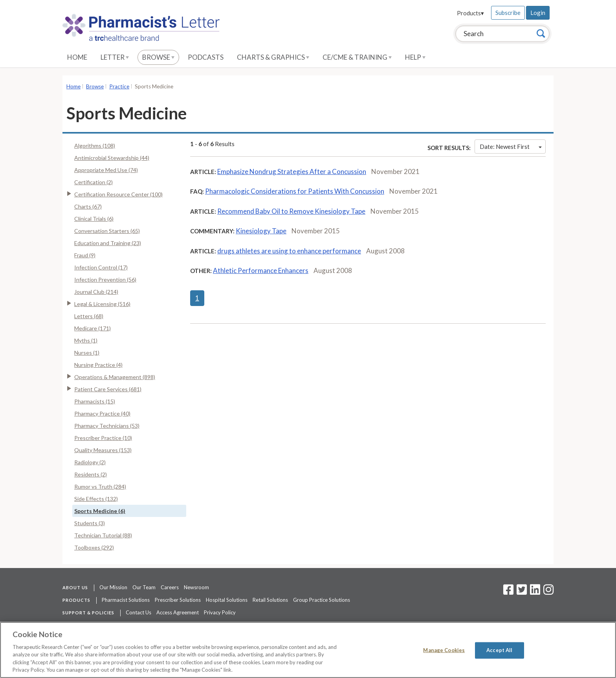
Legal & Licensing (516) (102, 304)
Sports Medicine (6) (100, 511)
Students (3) (90, 523)
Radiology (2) (90, 462)
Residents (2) (91, 474)
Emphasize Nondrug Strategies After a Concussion (292, 171)
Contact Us (138, 612)
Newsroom (196, 587)
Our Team (144, 587)
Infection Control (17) (101, 267)
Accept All (499, 650)
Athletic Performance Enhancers (261, 270)
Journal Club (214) (96, 292)
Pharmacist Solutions (126, 600)
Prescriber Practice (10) (103, 438)
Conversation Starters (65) (107, 231)
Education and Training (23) (108, 243)
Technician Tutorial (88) (103, 535)
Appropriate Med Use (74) (106, 170)
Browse (158, 57)
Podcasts (206, 57)
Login (538, 13)
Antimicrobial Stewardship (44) (112, 158)
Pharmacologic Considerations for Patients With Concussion (295, 191)
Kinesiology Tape (261, 231)
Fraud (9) (85, 255)
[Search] (541, 33)
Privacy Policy (220, 612)
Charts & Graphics (273, 57)
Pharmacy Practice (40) (102, 413)
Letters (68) (89, 316)
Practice (119, 86)
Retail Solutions (270, 600)
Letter (115, 57)
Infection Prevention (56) (105, 279)
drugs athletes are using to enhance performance (289, 251)
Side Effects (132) (96, 499)
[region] (308, 650)
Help (415, 57)
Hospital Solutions (227, 600)
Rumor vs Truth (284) (100, 487)
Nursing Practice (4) (98, 365)
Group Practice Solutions (322, 600)
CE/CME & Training (357, 57)
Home (77, 57)
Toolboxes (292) (94, 547)
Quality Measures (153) (103, 450)
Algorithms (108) (95, 146)
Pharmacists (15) (95, 401)
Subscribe (508, 13)
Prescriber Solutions (178, 600)
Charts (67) (88, 206)
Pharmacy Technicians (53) (107, 426)
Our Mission (113, 587)
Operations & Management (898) (115, 377)
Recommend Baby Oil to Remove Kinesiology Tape (291, 211)
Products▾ (470, 13)
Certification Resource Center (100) (118, 194)
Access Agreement (178, 612)
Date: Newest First (511, 147)
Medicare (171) (93, 328)
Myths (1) (86, 340)
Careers (170, 587)
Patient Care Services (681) (108, 389)
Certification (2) (93, 182)
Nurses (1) (87, 353)
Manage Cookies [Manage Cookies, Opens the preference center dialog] (444, 650)
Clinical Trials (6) (94, 219)
